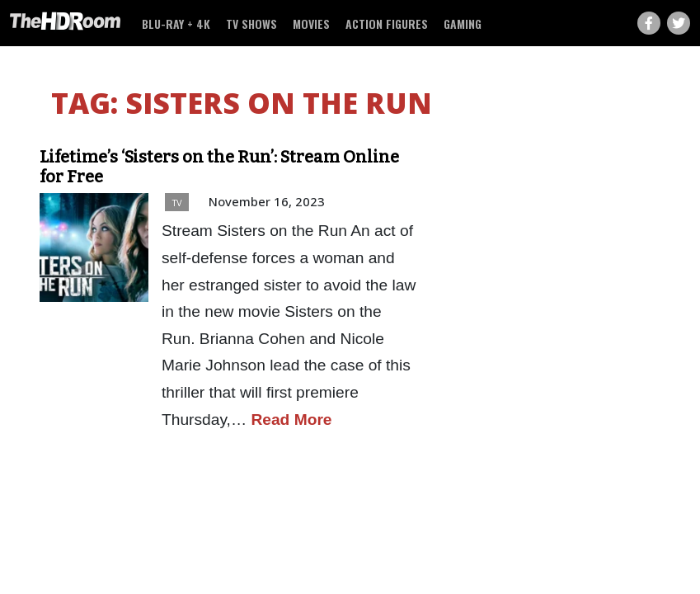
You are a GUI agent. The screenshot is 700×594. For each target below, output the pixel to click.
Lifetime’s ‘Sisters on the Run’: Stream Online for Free (219, 167)
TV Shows (251, 24)
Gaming (463, 24)
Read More (291, 420)
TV (177, 203)
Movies (311, 24)
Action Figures (387, 24)
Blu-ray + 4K (176, 24)
